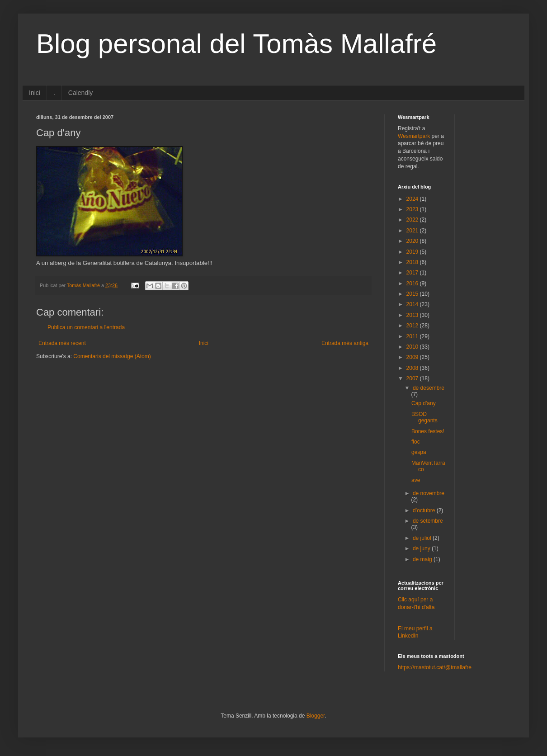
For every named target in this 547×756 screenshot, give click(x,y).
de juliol (423, 538)
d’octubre (425, 510)
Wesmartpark (414, 136)
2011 (413, 336)
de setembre (428, 521)
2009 (413, 357)
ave (416, 480)
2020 (413, 241)
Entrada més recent (62, 343)
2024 (413, 199)
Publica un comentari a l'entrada (86, 327)
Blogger (316, 716)
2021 (413, 231)
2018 (413, 262)
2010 (413, 347)
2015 (413, 294)
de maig (423, 559)
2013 (413, 315)
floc (416, 442)
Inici (35, 93)
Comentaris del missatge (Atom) (112, 356)
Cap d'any (424, 403)
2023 (413, 209)
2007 (413, 378)
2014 (413, 304)
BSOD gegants (424, 417)
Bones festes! (428, 431)
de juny (422, 548)
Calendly (80, 93)
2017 (413, 273)
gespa (419, 452)
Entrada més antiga (345, 343)
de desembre (429, 388)
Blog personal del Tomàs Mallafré (236, 44)
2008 (413, 368)
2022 (413, 220)
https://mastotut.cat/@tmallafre (435, 667)
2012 (413, 326)
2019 (413, 252)
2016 (413, 283)
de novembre (429, 493)
